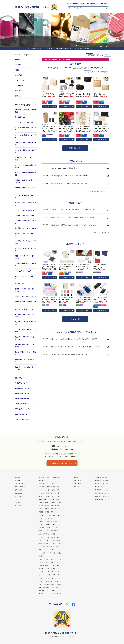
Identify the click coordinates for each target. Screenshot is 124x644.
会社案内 (83, 4)
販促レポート (19, 91)
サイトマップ (19, 506)
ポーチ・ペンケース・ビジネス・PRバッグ (26, 303)
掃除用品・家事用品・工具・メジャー (25, 189)
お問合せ (76, 4)
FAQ (16, 499)
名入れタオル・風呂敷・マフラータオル (25, 323)
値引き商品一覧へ (75, 148)
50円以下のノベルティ (22, 383)
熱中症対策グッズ (20, 117)
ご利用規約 (18, 502)
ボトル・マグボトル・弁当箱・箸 (25, 210)
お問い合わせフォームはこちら (62, 463)
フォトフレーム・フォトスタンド (25, 122)
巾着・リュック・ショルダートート (25, 296)
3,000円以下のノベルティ (23, 414)
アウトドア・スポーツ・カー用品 (25, 215)
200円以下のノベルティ (22, 393)
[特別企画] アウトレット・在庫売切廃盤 (25, 111)
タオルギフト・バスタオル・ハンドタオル (25, 331)
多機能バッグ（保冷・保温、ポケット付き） (25, 290)
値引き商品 (18, 65)
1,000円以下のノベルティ (23, 409)
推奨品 (17, 70)
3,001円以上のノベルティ (23, 419)
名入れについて (104, 4)
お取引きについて (92, 4)
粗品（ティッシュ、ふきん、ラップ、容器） (25, 368)
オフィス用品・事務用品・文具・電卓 (25, 129)
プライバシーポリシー (21, 484)
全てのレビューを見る (99, 233)
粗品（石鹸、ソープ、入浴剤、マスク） (25, 361)
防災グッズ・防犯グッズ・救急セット (25, 235)
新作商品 (18, 60)
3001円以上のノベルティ (102, 499)
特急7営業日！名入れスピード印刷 (98, 55)
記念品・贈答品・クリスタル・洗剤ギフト (25, 353)
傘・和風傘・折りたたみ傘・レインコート (25, 316)
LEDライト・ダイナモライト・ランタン (25, 222)
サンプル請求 (19, 496)
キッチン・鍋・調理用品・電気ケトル (25, 196)
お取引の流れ (19, 490)
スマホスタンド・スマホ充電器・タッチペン (25, 166)
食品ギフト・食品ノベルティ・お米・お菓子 (25, 338)
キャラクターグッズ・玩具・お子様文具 (25, 242)
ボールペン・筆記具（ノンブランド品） (25, 151)
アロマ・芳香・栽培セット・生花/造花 (26, 265)
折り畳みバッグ (20, 284)
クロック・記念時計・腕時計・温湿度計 (25, 174)
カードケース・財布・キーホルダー (25, 309)
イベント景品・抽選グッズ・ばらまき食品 (25, 346)
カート (69, 4)
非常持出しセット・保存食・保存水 (25, 228)
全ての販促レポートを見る (98, 191)
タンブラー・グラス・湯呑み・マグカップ (25, 204)
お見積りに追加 (50, 107)
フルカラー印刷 (20, 80)
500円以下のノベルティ (22, 404)
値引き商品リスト (79, 481)
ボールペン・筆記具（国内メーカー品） (25, 144)
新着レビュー (19, 96)
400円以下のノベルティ (22, 399)
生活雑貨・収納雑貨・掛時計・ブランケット (25, 181)
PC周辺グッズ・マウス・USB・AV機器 (25, 159)
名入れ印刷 (18, 75)
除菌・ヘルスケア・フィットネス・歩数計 (25, 257)
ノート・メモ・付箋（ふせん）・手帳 (25, 136)
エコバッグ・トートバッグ (23, 271)
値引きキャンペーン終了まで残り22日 (97, 72)
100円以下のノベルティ (22, 388)
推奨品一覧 (75, 319)
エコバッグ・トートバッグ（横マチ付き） (25, 277)
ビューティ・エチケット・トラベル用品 (25, 250)
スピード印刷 (19, 86)
